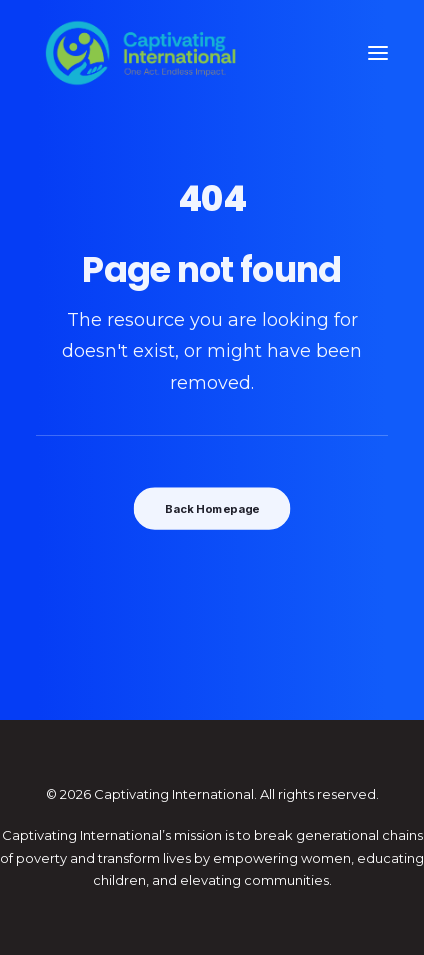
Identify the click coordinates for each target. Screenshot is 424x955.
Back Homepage (212, 509)
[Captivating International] (141, 53)
